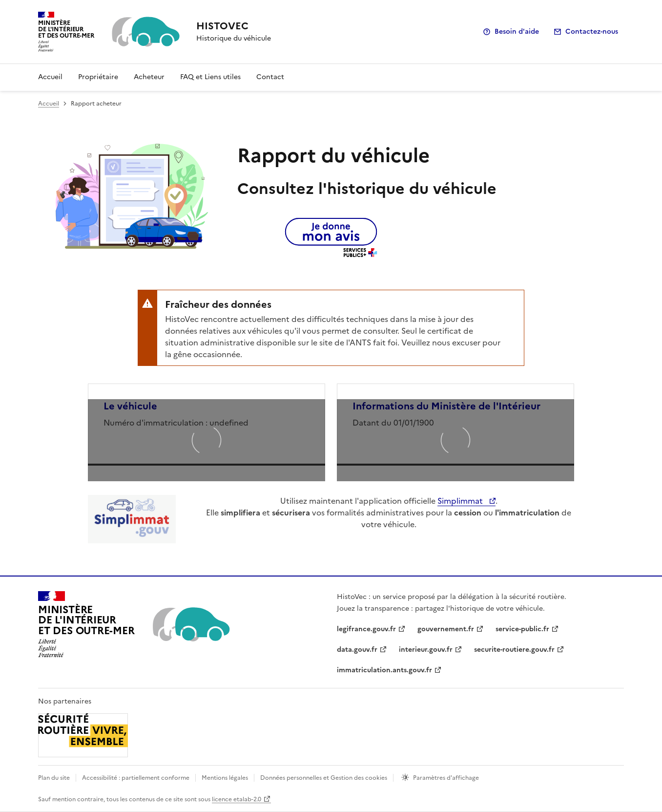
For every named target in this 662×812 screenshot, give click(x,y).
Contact (270, 77)
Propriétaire (98, 77)
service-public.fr (522, 629)
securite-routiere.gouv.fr (514, 650)
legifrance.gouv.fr (366, 629)
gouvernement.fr (446, 629)
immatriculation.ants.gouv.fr (384, 670)
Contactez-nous (592, 32)
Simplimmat (461, 501)
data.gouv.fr (357, 650)
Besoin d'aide (517, 32)
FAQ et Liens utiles (210, 77)
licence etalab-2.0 (237, 799)
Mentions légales (225, 778)
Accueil (50, 77)
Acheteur (149, 77)
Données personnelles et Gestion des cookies (324, 778)
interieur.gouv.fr (426, 650)
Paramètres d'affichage (446, 778)
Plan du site (54, 778)
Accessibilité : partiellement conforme (136, 778)
